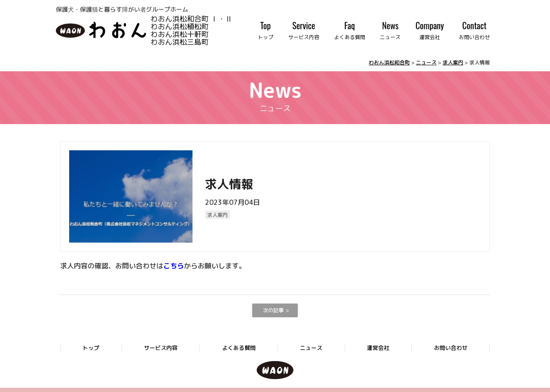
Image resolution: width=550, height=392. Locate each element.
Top (266, 30)
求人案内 (217, 215)
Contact (474, 30)
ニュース (311, 348)
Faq (350, 30)
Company (430, 30)
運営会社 (378, 348)
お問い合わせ (451, 348)
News (390, 30)
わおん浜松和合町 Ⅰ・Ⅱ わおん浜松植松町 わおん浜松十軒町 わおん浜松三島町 (202, 30)
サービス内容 (161, 348)
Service (304, 30)
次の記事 (273, 310)
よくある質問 (239, 348)
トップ (91, 348)
